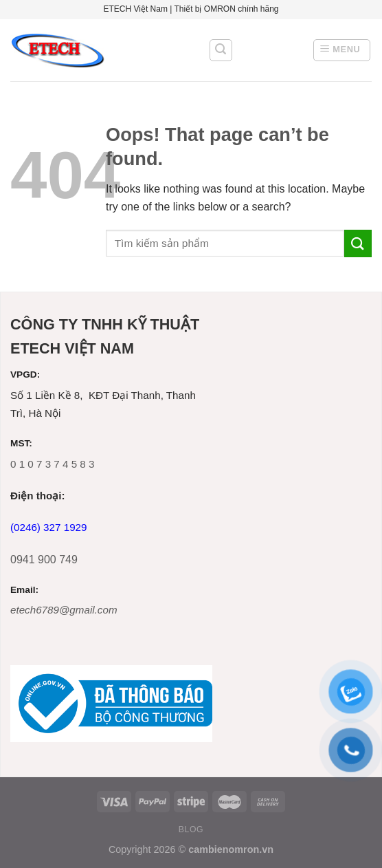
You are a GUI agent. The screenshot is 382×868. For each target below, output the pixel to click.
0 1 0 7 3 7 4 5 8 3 (52, 464)
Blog (191, 829)
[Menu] (342, 50)
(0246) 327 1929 (48, 527)
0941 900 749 (44, 560)
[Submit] (358, 243)
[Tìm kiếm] (221, 50)
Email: (24, 590)
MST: (21, 443)
